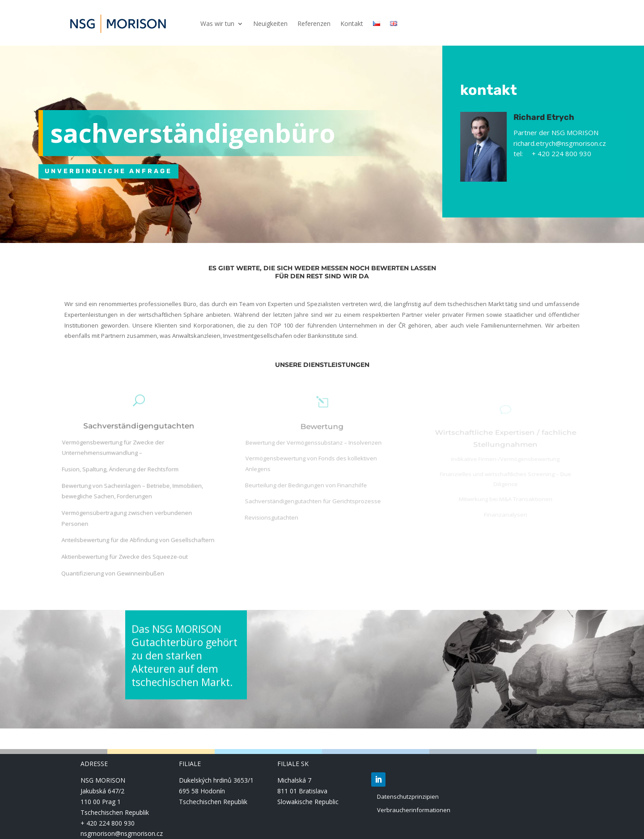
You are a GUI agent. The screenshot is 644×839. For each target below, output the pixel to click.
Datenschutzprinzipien (408, 796)
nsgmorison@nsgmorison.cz (122, 833)
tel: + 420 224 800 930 (559, 153)
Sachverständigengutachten (139, 441)
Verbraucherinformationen (414, 810)
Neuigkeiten (270, 24)
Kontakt (352, 24)
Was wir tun (217, 24)
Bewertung (322, 436)
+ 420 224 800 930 (108, 823)
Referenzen (314, 24)
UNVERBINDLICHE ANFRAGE (108, 171)
